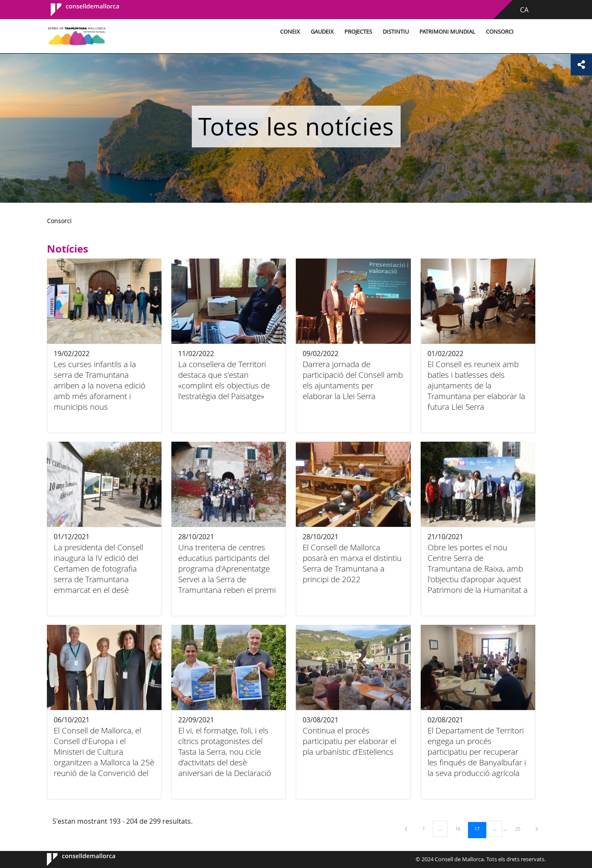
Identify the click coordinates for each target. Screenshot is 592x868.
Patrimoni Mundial (447, 32)
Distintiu (396, 32)
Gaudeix (322, 32)
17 (480, 828)
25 (521, 828)
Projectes (358, 32)
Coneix (290, 32)
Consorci (500, 32)
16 (461, 828)
